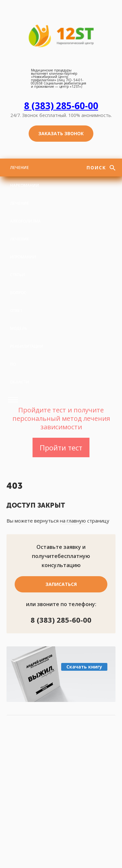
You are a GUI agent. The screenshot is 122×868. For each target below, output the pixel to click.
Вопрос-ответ (19, 302)
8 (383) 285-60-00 (61, 106)
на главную (73, 521)
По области (20, 373)
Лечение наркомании (25, 176)
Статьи (18, 275)
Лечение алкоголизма (25, 212)
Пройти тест (61, 447)
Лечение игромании (23, 248)
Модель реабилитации (27, 337)
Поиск (97, 168)
